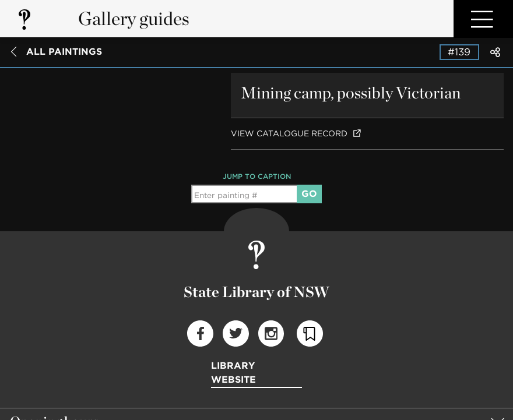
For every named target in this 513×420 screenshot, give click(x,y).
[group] (256, 368)
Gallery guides (134, 18)
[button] (256, 368)
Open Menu (483, 19)
